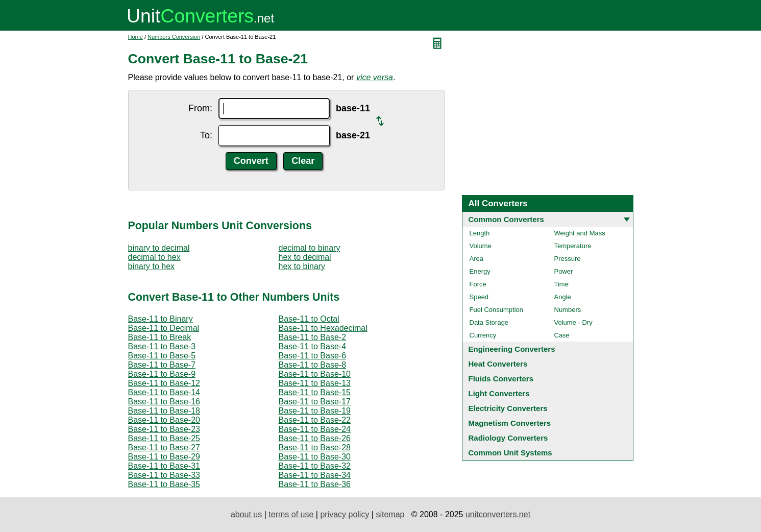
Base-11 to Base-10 (315, 374)
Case (562, 335)
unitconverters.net (498, 514)
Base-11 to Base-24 (315, 429)
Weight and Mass (580, 233)
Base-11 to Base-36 (315, 484)
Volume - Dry (573, 322)
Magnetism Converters (510, 423)
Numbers (568, 310)
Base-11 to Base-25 (164, 438)
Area (476, 259)
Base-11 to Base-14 (164, 392)
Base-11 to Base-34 (315, 475)
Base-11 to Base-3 (162, 346)
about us (246, 514)
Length (480, 233)
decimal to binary (310, 248)
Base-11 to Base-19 (315, 411)
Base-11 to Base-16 (164, 402)
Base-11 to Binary (161, 319)
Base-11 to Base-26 (315, 438)
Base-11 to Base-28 (315, 448)
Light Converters (499, 393)
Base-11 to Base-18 (164, 411)
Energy (480, 271)
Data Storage (489, 322)
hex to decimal (305, 257)
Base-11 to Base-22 (315, 420)
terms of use (291, 514)
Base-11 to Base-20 (164, 420)
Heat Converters (498, 364)
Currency (483, 335)
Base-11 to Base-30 (315, 457)
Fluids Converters (501, 379)
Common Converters (506, 219)
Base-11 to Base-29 (164, 457)
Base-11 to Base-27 (164, 448)
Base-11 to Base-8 (313, 365)
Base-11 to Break (160, 337)
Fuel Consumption (497, 310)
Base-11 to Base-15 (315, 392)
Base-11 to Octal (309, 319)
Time (561, 284)
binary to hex (152, 266)
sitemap (390, 514)
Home (136, 37)
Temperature (573, 246)
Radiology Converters (508, 438)
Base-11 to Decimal (164, 328)
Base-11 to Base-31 (164, 466)
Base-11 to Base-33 (164, 475)
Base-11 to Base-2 (313, 337)
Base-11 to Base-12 (164, 383)
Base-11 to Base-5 (162, 356)
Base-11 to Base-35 (164, 484)
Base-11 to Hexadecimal (323, 328)
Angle (563, 297)
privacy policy (345, 514)
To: (206, 135)
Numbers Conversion (174, 37)
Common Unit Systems (510, 453)
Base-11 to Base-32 (315, 466)
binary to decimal (159, 248)
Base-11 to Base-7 (162, 365)
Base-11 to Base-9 (162, 374)
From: (200, 108)
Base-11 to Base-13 (315, 383)
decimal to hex (154, 257)
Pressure (568, 259)
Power (564, 271)
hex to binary (302, 266)
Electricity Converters (508, 408)
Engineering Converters (512, 349)
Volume (481, 246)
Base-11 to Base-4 (313, 346)
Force (478, 284)
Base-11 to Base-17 (315, 402)
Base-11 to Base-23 (164, 429)
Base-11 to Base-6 (313, 356)
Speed (479, 297)
